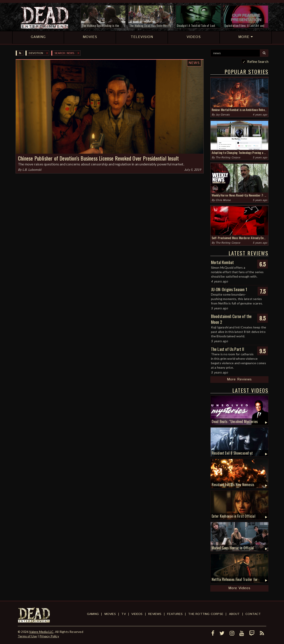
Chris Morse (223, 200)
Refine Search (258, 61)
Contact (253, 614)
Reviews (155, 614)
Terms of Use (27, 636)
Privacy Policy (49, 636)
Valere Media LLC (41, 632)
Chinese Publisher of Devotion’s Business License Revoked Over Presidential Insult (98, 158)
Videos (137, 614)
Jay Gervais (223, 115)
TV (123, 614)
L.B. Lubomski (32, 170)
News (194, 63)
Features (175, 614)
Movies (110, 614)
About (234, 614)
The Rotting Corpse (228, 158)
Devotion (36, 53)
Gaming (93, 614)
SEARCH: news (64, 53)
